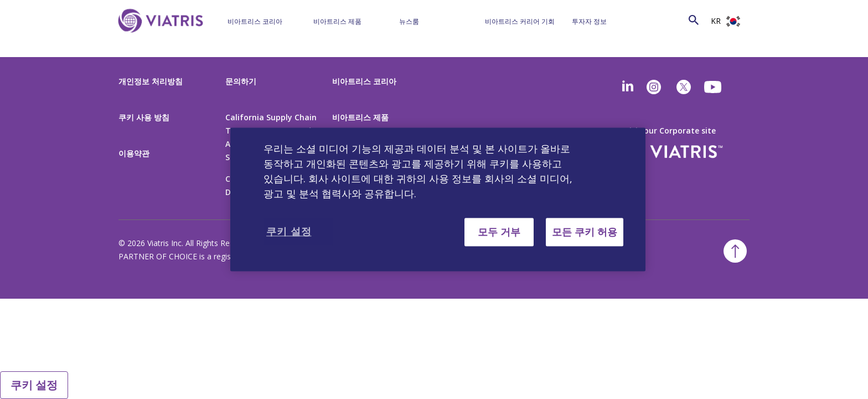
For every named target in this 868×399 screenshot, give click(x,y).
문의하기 (241, 81)
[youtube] (714, 87)
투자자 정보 (589, 21)
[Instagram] (654, 87)
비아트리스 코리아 (255, 21)
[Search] (673, 20)
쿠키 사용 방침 (144, 117)
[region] (438, 199)
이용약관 (134, 153)
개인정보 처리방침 (151, 81)
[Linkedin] (628, 87)
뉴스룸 (409, 21)
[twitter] (684, 87)
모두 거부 (499, 232)
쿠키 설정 (34, 385)
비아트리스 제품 (337, 21)
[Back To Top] (735, 251)
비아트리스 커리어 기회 (520, 21)
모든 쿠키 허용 (585, 232)
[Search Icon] (694, 20)
